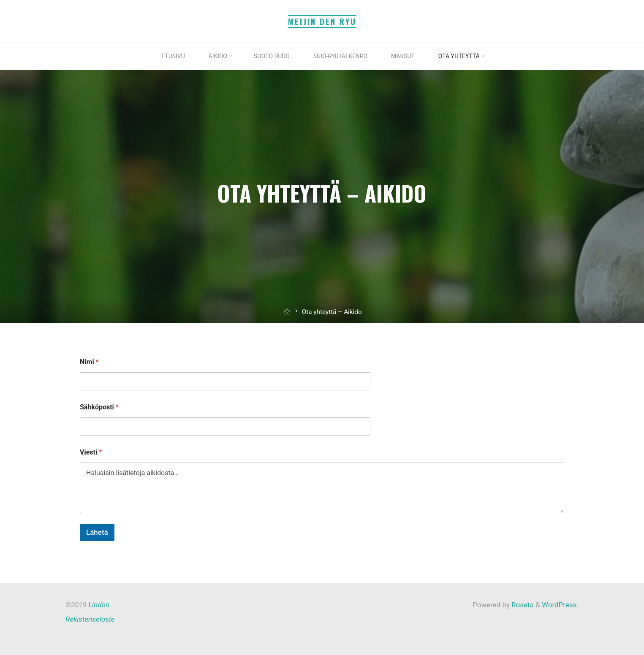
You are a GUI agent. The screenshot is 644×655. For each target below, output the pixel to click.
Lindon (99, 605)
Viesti (91, 452)
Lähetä (97, 532)
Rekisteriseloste (90, 619)
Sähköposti (99, 407)
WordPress (559, 605)
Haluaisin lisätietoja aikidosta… (322, 488)
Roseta (522, 605)
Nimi (89, 362)
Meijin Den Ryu (322, 21)
